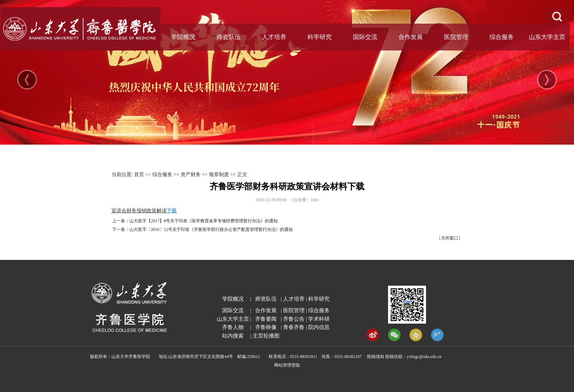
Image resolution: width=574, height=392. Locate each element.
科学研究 (320, 37)
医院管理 (456, 37)
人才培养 (274, 37)
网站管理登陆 (287, 365)
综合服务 (502, 37)
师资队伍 (229, 37)
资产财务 (191, 175)
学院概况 (183, 37)
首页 (139, 175)
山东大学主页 (547, 37)
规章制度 (219, 175)
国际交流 (365, 37)
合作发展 (411, 37)
